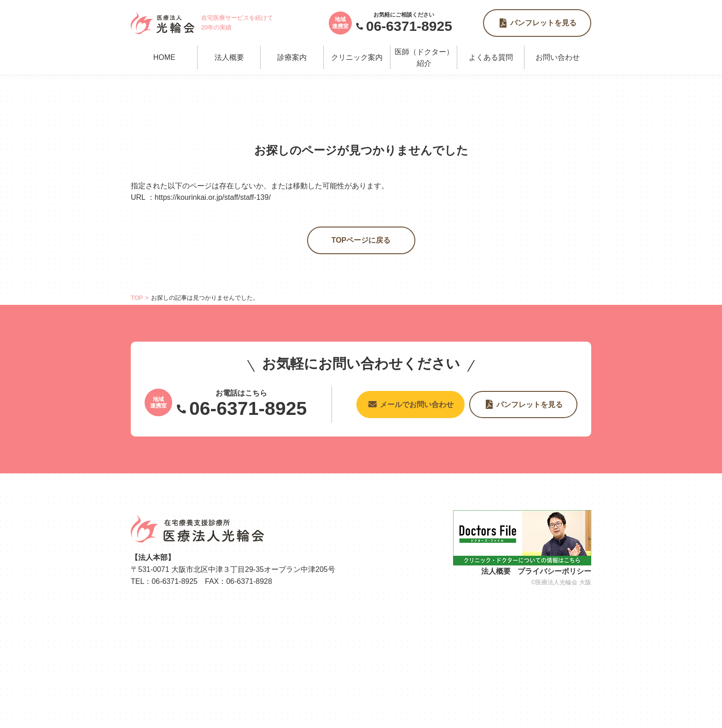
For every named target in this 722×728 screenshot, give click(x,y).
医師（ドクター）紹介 (424, 58)
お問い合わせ (558, 57)
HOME (164, 57)
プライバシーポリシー (554, 571)
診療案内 (292, 57)
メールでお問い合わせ (417, 405)
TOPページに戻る (361, 240)
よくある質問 (491, 57)
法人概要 (229, 57)
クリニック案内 (357, 57)
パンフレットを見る (543, 23)
